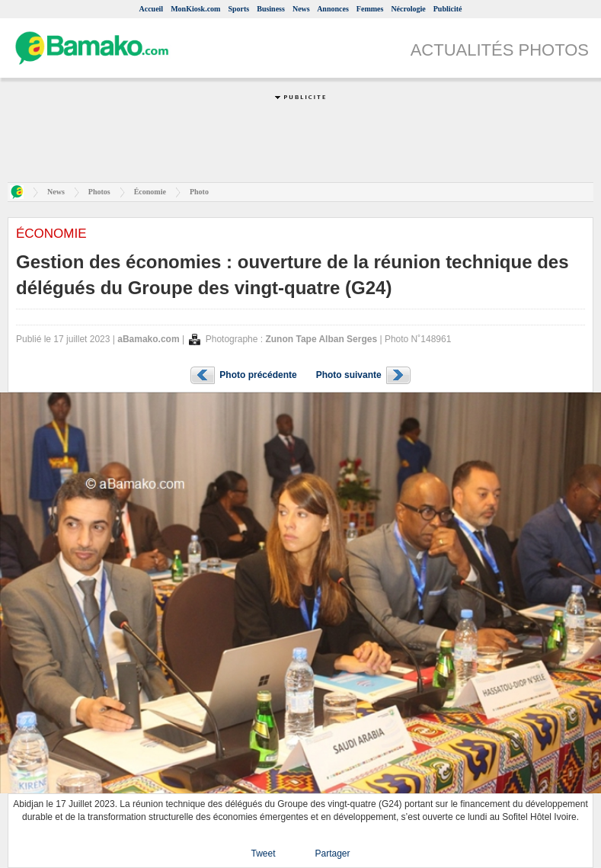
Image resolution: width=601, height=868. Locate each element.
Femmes (370, 9)
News (301, 9)
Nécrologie (408, 9)
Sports (238, 9)
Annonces (333, 9)
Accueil (151, 9)
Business (271, 9)
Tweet (263, 854)
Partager (332, 854)
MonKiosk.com (195, 9)
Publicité (448, 9)
